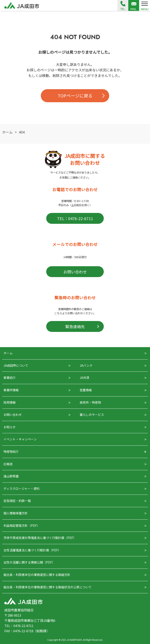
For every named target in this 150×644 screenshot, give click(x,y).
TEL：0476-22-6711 (75, 218)
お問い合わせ (75, 272)
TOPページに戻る (75, 96)
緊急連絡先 (75, 326)
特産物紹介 (11, 452)
